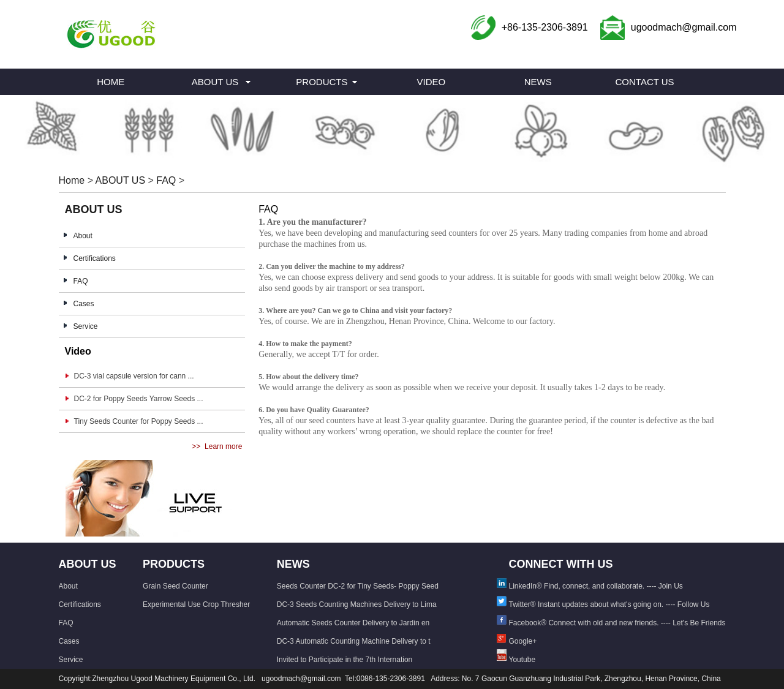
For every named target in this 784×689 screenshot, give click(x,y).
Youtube (522, 660)
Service (86, 326)
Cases (84, 304)
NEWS (538, 82)
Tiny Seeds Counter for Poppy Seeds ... (139, 421)
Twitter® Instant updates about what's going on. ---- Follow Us (609, 604)
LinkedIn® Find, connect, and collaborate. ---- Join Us (596, 586)
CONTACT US (645, 82)
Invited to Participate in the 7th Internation (345, 660)
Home (72, 180)
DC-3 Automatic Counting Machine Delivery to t (354, 641)
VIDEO (431, 82)
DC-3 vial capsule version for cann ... (134, 376)
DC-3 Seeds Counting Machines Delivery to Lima (357, 604)
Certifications (95, 258)
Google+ (523, 641)
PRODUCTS (322, 82)
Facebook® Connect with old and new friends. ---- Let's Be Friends (617, 623)
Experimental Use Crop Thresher (196, 604)
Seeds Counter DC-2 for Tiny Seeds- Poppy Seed (358, 586)
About (83, 236)
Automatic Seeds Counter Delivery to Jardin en (353, 623)
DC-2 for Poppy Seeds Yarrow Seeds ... (139, 399)
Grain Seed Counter (175, 586)
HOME (111, 82)
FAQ (166, 180)
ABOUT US (215, 82)
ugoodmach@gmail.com (684, 27)
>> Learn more (217, 446)
